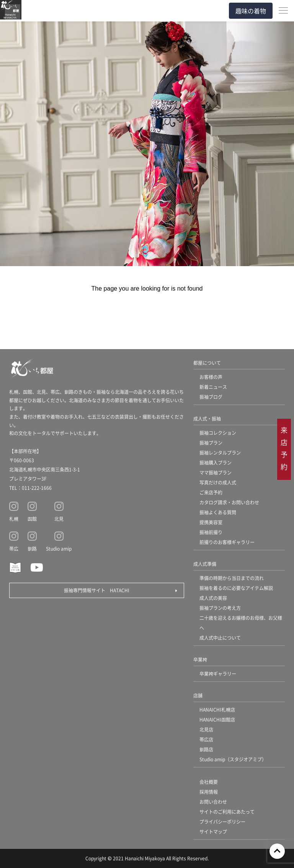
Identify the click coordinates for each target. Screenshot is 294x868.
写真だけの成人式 (218, 482)
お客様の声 (211, 377)
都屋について (207, 363)
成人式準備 (205, 564)
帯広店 (206, 739)
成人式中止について (220, 638)
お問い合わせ (213, 802)
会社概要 (209, 782)
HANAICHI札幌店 (217, 710)
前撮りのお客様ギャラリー (227, 542)
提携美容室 (211, 522)
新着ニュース (213, 387)
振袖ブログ (211, 397)
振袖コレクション (218, 433)
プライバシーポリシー (222, 822)
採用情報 (209, 792)
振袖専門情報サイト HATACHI (97, 590)
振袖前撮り (211, 532)
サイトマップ (213, 831)
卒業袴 (200, 659)
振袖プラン (211, 443)
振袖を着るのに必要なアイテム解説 (236, 588)
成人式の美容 (213, 598)
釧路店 (206, 749)
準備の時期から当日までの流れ (232, 578)
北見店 (206, 729)
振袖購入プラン (216, 462)
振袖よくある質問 (218, 512)
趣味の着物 (251, 11)
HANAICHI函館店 (217, 719)
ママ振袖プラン (216, 472)
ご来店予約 (211, 492)
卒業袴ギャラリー (218, 674)
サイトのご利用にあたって (227, 812)
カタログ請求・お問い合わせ (229, 502)
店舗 (198, 695)
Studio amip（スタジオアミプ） (233, 759)
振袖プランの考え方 (220, 608)
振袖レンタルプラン (220, 453)
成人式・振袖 (207, 419)
